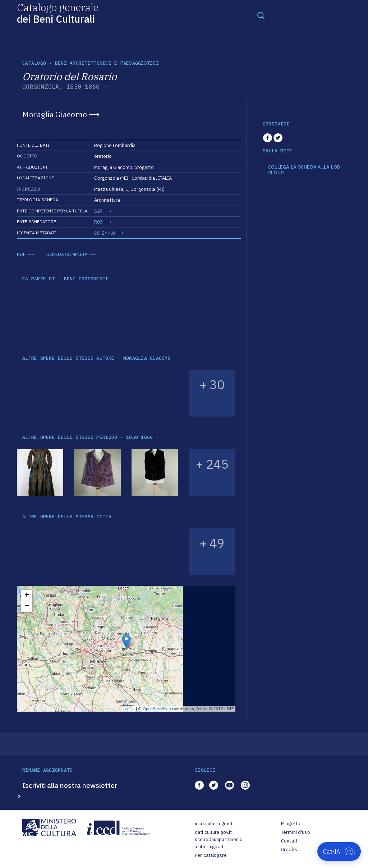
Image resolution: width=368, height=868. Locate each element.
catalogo (34, 63)
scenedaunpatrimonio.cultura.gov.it (219, 843)
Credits (289, 849)
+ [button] (27, 596)
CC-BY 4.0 (105, 233)
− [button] (27, 606)
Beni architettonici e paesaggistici (107, 63)
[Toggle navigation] (261, 15)
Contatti (290, 841)
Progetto (291, 824)
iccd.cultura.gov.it (214, 824)
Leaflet (129, 709)
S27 (98, 211)
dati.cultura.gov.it (213, 832)
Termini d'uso (296, 832)
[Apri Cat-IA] (339, 851)
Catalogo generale (58, 13)
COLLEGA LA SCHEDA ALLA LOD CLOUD (304, 170)
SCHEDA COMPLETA (67, 254)
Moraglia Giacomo (55, 114)
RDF (21, 254)
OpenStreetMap (157, 709)
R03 (98, 222)
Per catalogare (211, 855)
